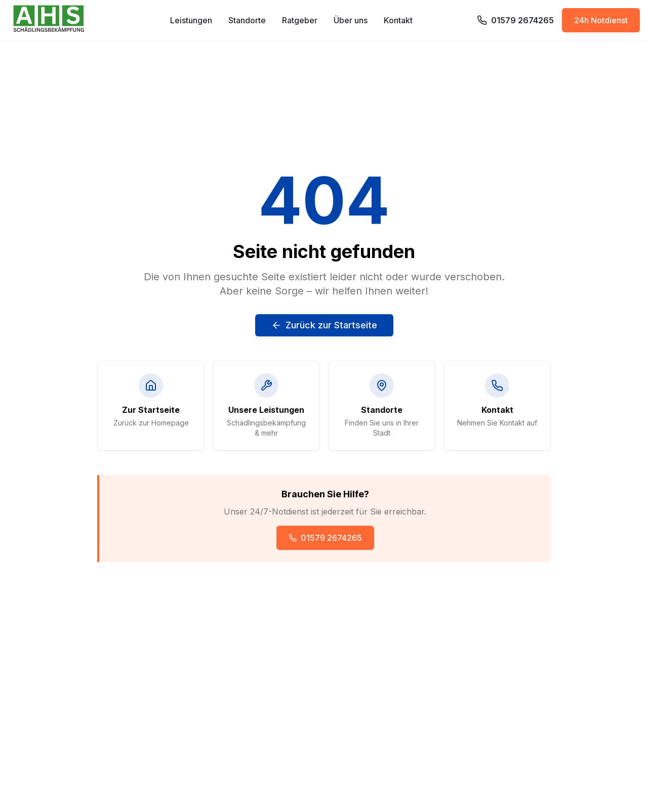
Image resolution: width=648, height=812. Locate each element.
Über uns (351, 20)
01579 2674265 (325, 538)
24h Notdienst (601, 20)
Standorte (247, 20)
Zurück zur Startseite (324, 325)
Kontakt (398, 20)
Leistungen (191, 20)
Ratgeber (300, 20)
